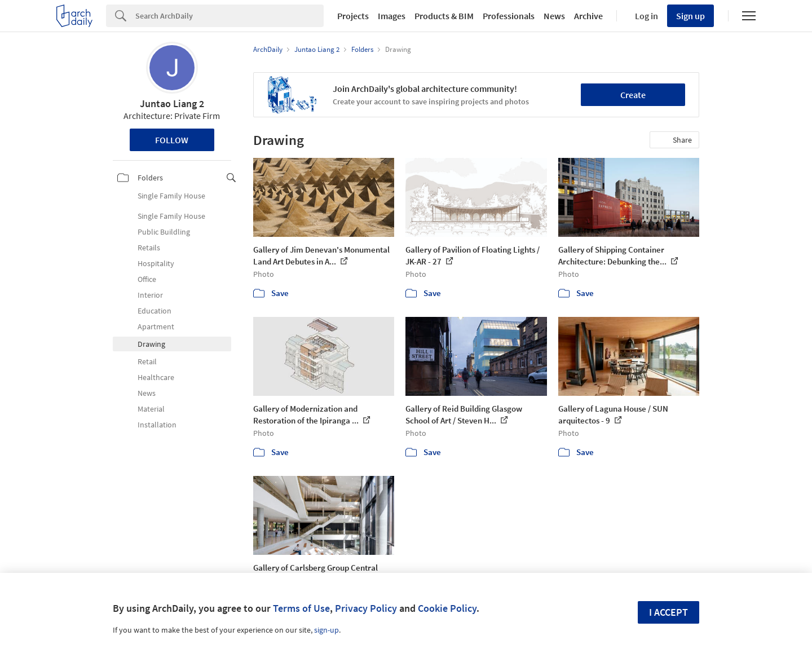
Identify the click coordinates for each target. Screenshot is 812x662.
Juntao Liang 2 (172, 103)
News (554, 16)
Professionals (509, 16)
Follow (172, 140)
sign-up (326, 630)
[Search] (230, 16)
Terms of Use (301, 608)
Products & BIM (444, 16)
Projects (353, 16)
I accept (668, 612)
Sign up (690, 16)
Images (392, 16)
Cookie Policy (447, 608)
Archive (588, 16)
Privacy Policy (366, 608)
